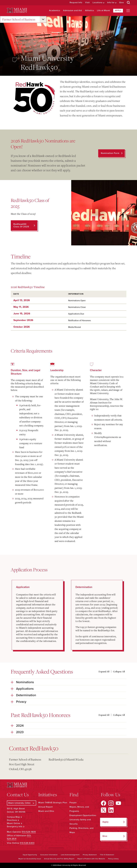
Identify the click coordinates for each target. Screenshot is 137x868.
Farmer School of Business (19, 19)
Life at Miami (104, 11)
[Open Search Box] (128, 3)
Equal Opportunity (30, 855)
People (73, 803)
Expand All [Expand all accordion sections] (104, 671)
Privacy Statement (90, 855)
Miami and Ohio (46, 811)
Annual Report (46, 807)
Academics (55, 11)
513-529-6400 (27, 843)
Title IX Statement (107, 855)
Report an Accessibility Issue (30, 859)
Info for (111, 3)
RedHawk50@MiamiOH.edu (66, 759)
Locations (97, 3)
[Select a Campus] (22, 803)
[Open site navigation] (128, 11)
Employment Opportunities (83, 815)
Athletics (89, 11)
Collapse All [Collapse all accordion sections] (119, 671)
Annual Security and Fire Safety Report (59, 859)
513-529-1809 (29, 832)
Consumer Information (49, 855)
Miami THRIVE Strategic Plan (53, 803)
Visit (87, 3)
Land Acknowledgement (70, 855)
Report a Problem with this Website (91, 859)
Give (121, 3)
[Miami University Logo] (17, 10)
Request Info (76, 3)
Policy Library (113, 859)
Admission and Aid (72, 11)
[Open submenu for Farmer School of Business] (43, 19)
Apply (118, 10)
